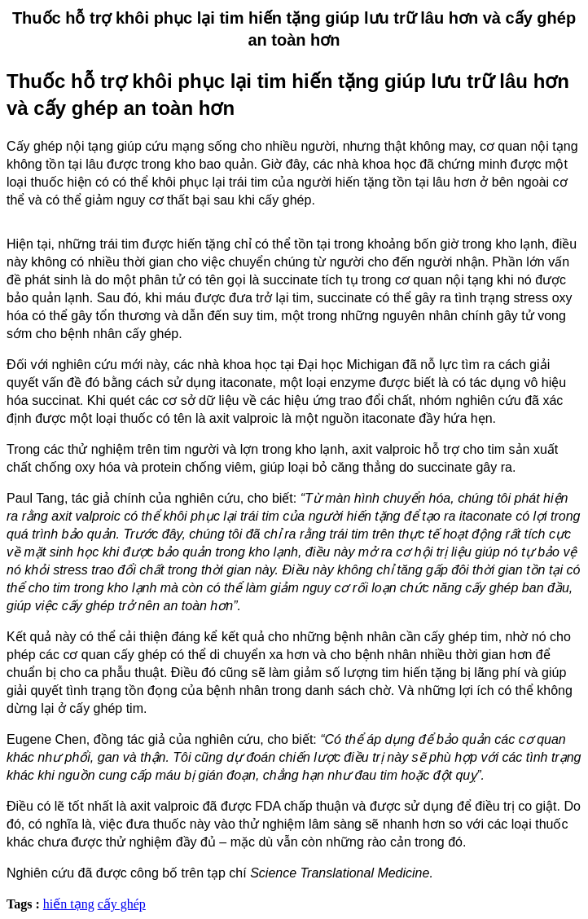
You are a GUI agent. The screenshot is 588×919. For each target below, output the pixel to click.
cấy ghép (122, 904)
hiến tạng (69, 904)
